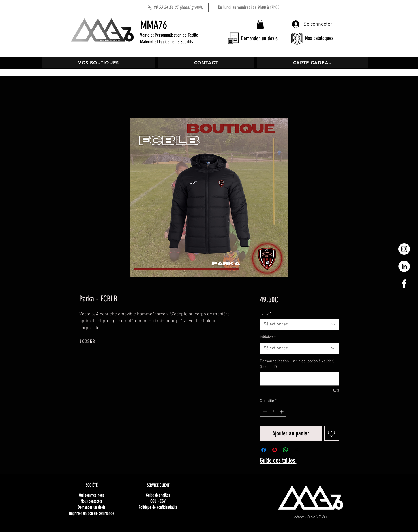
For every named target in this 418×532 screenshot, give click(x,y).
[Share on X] (297, 450)
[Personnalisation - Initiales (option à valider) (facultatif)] (299, 379)
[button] (260, 24)
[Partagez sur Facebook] (264, 450)
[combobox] (299, 324)
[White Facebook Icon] (404, 284)
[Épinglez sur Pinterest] (275, 450)
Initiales (268, 337)
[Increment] (282, 411)
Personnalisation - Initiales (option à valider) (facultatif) (297, 364)
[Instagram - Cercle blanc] (404, 249)
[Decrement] (264, 411)
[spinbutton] (273, 411)
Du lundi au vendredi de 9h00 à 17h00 (217, 7)
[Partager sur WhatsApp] (286, 450)
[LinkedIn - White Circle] (404, 266)
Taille (266, 314)
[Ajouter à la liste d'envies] (332, 433)
